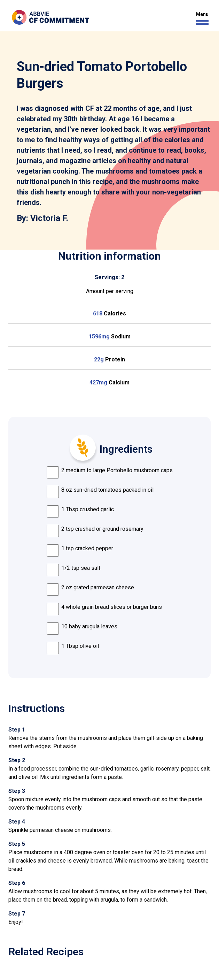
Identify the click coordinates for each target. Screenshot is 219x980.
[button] (201, 19)
